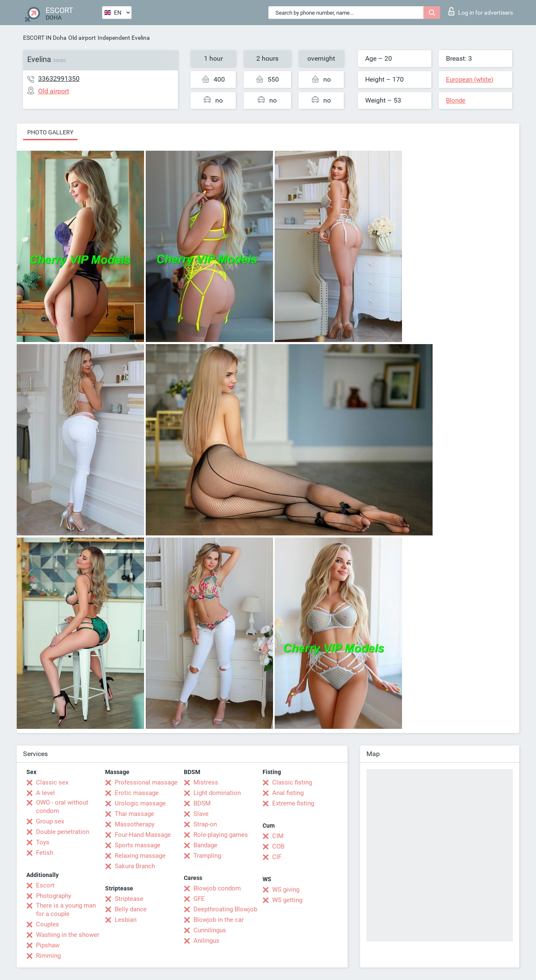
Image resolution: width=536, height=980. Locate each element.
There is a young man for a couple (66, 910)
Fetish (45, 853)
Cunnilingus (210, 930)
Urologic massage (140, 803)
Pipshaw (48, 945)
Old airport (82, 38)
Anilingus (206, 941)
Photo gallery (50, 132)
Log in (481, 11)
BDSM (202, 803)
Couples (48, 924)
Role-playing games (221, 835)
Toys (43, 842)
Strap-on (205, 824)
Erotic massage (137, 793)
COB (278, 846)
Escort (45, 885)
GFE (199, 899)
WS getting (287, 900)
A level (45, 793)
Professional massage (146, 782)
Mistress (206, 782)
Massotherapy (135, 824)
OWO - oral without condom (62, 807)
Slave (201, 814)
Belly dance (131, 909)
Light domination (217, 793)
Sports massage (138, 845)
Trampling (207, 856)
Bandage (205, 845)
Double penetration (63, 832)
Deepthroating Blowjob (225, 909)
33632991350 (59, 78)
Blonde (456, 100)
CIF (277, 857)
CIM (278, 836)
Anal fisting (288, 793)
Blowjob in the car (219, 920)
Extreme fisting (293, 803)
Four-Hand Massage (143, 835)
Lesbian (126, 920)
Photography (54, 896)
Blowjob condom (217, 888)
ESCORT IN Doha (45, 38)
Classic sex (52, 782)
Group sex (50, 821)
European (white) (470, 80)
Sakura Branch (135, 866)
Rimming (48, 956)
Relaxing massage (140, 856)
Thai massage (134, 814)
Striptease (129, 899)
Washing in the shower (68, 935)
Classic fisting (292, 782)
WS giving (286, 890)
